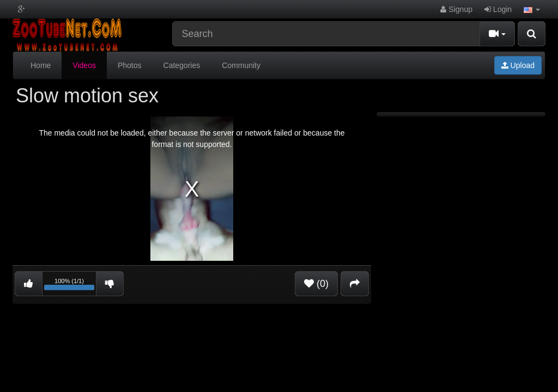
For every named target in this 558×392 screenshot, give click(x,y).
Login (498, 9)
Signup (456, 9)
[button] (532, 9)
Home (41, 65)
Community (241, 65)
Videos (84, 65)
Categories (182, 65)
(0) (316, 284)
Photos (130, 65)
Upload (518, 65)
